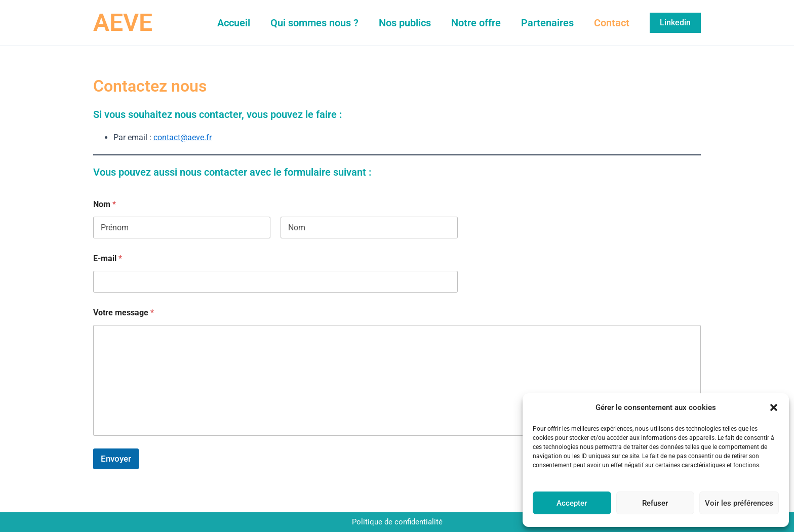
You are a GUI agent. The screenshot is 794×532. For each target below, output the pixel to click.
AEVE (123, 23)
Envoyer (116, 459)
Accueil (234, 23)
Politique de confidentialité (397, 522)
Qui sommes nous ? (314, 23)
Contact (612, 23)
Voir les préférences (739, 503)
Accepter (572, 503)
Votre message (124, 313)
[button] (774, 407)
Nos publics (405, 23)
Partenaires (547, 23)
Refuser (655, 503)
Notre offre (476, 23)
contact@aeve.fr (183, 137)
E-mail (108, 258)
